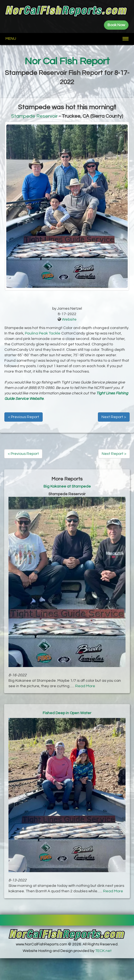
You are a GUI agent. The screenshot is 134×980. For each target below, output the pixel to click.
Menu (11, 39)
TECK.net (103, 951)
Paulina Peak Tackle (43, 333)
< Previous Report (24, 417)
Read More (85, 686)
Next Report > (114, 417)
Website (69, 319)
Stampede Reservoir (34, 116)
